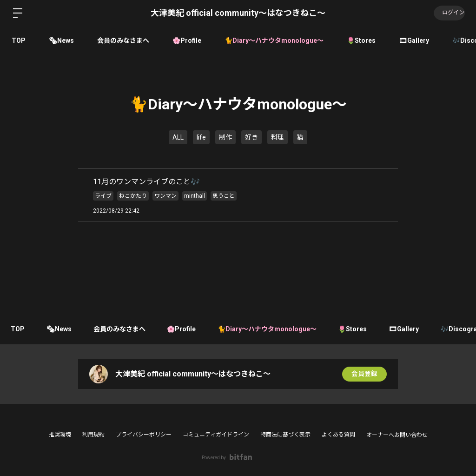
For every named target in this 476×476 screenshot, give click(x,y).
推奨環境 (60, 435)
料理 (278, 137)
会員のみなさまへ (123, 40)
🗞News (61, 40)
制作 (225, 137)
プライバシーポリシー (144, 435)
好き (251, 137)
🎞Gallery (414, 40)
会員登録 (364, 374)
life (201, 137)
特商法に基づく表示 (285, 435)
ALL (178, 137)
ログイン (448, 13)
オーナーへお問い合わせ (397, 435)
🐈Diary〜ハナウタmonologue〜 (274, 40)
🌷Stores (361, 40)
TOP (19, 40)
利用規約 (93, 435)
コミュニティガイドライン (216, 435)
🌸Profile (187, 40)
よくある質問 (338, 435)
